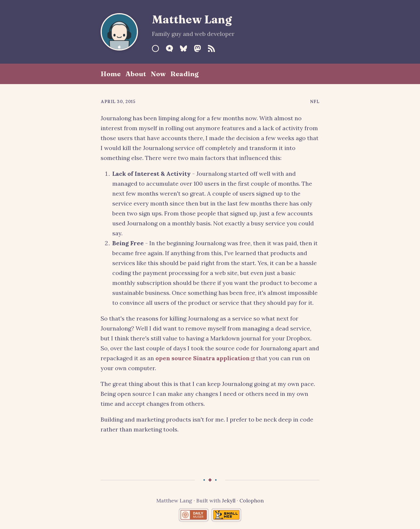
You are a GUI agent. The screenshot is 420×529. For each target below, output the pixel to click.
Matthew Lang (192, 19)
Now (158, 74)
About (136, 74)
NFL (315, 102)
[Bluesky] (183, 48)
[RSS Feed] (211, 48)
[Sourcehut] (155, 48)
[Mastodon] (197, 48)
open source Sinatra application (203, 358)
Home (111, 74)
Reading (184, 74)
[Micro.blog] (169, 48)
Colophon (252, 501)
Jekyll (229, 501)
